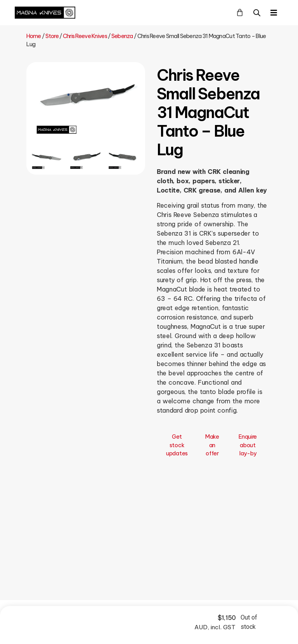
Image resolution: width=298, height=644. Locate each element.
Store (52, 36)
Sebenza (122, 36)
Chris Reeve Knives (85, 36)
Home (34, 36)
